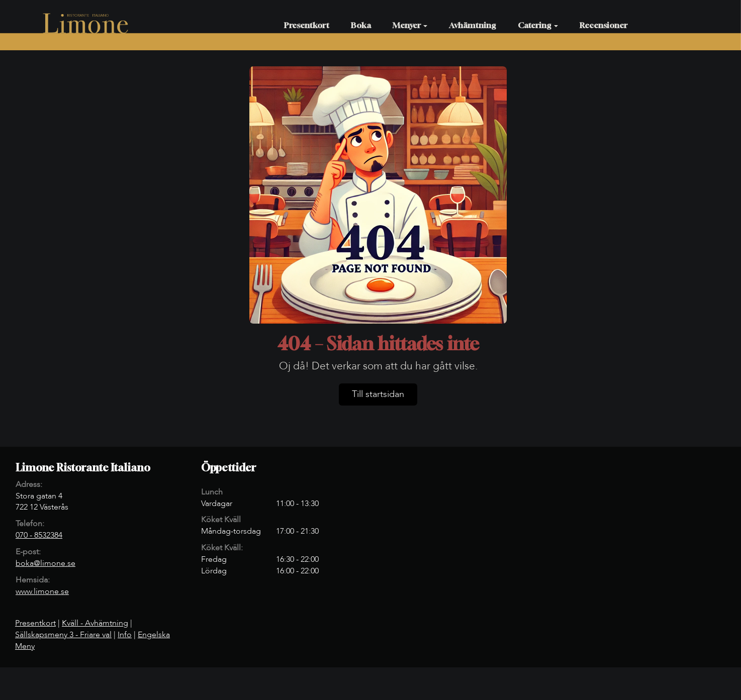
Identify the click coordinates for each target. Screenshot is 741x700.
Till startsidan (378, 394)
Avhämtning (473, 25)
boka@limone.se (45, 563)
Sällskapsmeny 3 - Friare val (63, 635)
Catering (538, 25)
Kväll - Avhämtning (95, 623)
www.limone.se (42, 591)
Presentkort (307, 25)
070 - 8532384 (39, 535)
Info (125, 635)
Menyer (410, 25)
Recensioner (604, 25)
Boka (361, 25)
